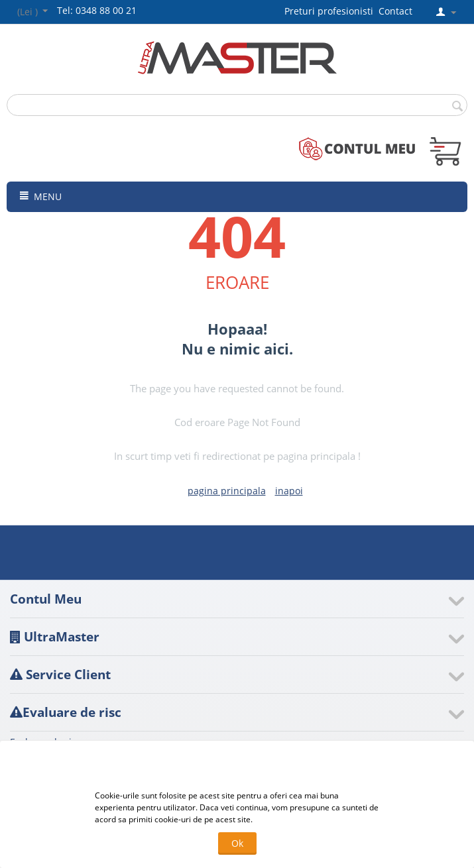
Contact (395, 11)
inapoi (289, 491)
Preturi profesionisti (331, 11)
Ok (237, 843)
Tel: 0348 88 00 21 (97, 10)
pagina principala (227, 491)
